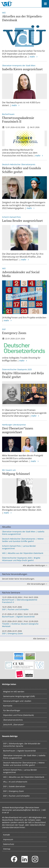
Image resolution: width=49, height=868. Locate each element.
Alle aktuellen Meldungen (35, 565)
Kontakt (6, 835)
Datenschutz (9, 844)
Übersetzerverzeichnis (13, 720)
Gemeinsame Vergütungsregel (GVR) (19, 696)
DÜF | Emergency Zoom (24, 632)
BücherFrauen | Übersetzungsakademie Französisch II (24, 600)
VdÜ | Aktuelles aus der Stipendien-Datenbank (23, 553)
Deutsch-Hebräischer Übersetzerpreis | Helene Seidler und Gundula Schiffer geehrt (23, 540)
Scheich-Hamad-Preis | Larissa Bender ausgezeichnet (19, 547)
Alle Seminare (41, 639)
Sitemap (7, 849)
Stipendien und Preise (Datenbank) (18, 715)
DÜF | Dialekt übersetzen (14, 786)
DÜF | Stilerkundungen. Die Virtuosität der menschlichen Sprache (22, 745)
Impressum (8, 839)
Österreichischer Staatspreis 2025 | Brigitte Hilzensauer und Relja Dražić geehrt (21, 559)
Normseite (8, 706)
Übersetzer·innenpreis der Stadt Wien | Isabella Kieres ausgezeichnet (23, 533)
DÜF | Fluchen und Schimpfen (24, 608)
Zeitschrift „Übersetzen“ (14, 725)
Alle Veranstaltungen (38, 584)
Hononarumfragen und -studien (17, 701)
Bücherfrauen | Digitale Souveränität (24, 615)
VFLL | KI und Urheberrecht (15, 782)
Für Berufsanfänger (12, 710)
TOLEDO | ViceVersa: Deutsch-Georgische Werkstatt (24, 624)
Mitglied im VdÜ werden (14, 692)
